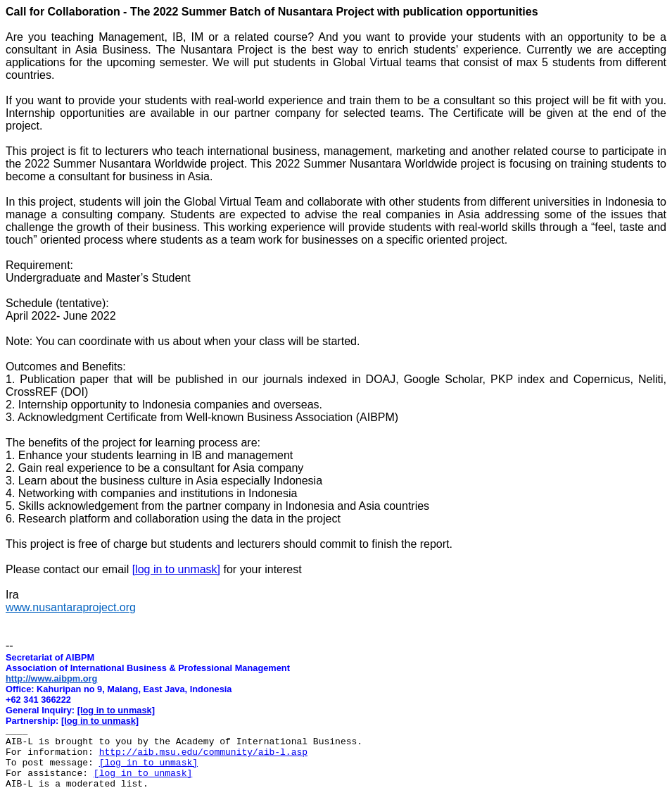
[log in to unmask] (176, 569)
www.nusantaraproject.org (71, 607)
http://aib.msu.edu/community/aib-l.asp (203, 752)
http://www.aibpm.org (51, 678)
